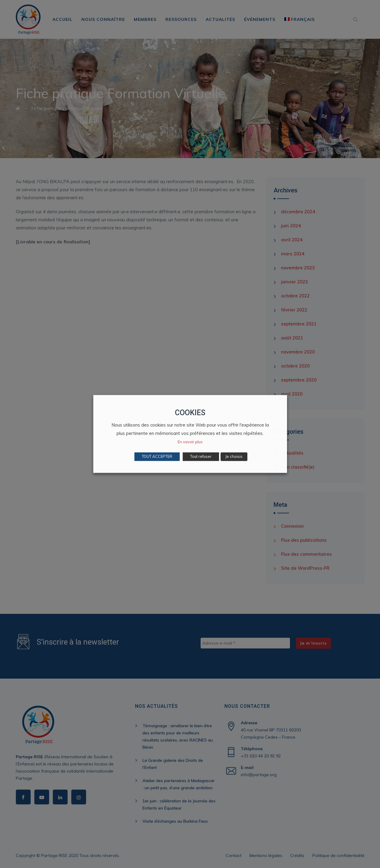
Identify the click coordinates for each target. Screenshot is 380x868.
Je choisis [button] (234, 457)
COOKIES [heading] (190, 413)
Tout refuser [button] (201, 457)
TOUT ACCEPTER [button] (157, 457)
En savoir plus (190, 442)
